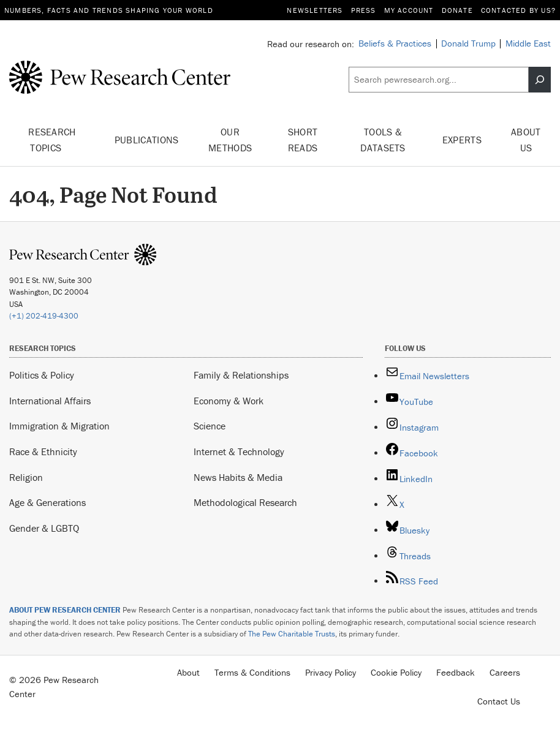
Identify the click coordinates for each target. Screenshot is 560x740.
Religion (26, 477)
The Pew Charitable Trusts (292, 634)
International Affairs (50, 401)
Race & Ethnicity (43, 451)
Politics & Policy (42, 375)
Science (210, 426)
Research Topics (52, 140)
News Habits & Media (238, 477)
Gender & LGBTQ (44, 528)
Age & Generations (47, 502)
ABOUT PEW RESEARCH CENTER (65, 610)
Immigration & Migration (59, 426)
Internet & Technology (239, 451)
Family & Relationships (241, 375)
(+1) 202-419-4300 (44, 316)
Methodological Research (245, 502)
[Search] (540, 80)
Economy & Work (229, 401)
